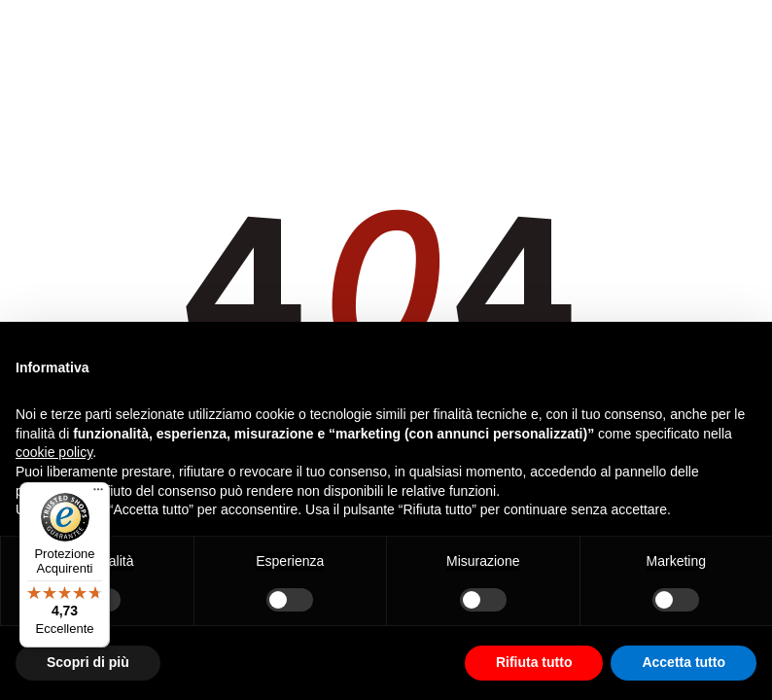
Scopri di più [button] (88, 662)
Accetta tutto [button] (684, 662)
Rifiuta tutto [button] (534, 662)
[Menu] (98, 494)
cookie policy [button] (54, 452)
